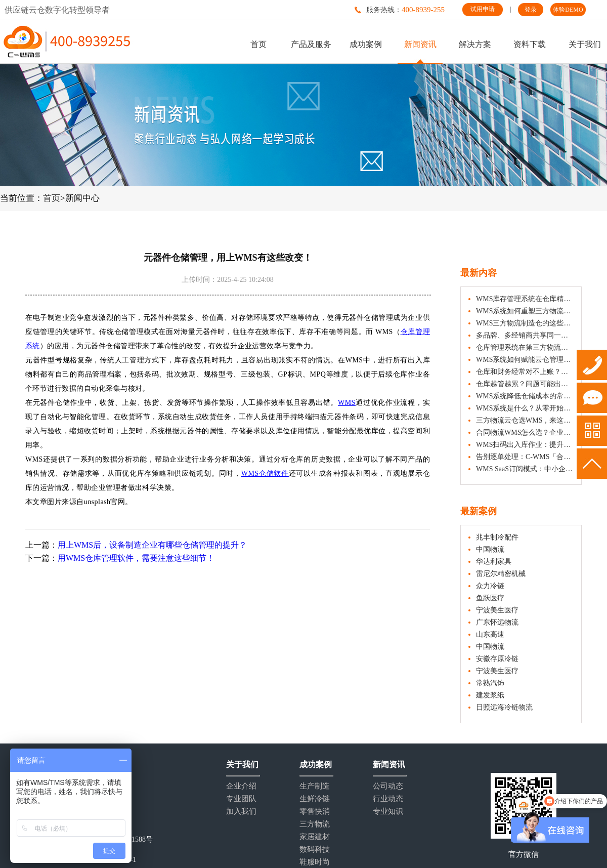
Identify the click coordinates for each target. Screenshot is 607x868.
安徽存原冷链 (497, 659)
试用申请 (483, 9)
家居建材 (315, 837)
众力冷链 (490, 586)
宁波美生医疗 (497, 610)
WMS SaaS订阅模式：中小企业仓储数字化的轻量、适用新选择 (525, 469)
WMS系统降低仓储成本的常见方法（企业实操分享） (525, 396)
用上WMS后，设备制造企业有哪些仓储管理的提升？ (152, 545)
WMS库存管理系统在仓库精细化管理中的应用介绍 (525, 299)
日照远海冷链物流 (504, 707)
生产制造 (315, 786)
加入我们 (241, 812)
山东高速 (490, 634)
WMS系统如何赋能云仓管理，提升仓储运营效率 (525, 360)
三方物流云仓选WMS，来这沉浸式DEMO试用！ (525, 420)
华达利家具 (494, 562)
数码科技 (315, 850)
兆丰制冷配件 (497, 537)
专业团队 (241, 799)
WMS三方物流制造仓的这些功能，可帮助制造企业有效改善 (525, 323)
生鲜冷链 (315, 799)
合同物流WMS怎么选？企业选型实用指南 (525, 432)
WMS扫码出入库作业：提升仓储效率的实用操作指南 (525, 445)
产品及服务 (311, 44)
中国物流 (490, 549)
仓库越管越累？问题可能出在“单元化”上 (525, 384)
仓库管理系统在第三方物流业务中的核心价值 (525, 347)
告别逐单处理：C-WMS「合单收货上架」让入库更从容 (525, 457)
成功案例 (366, 44)
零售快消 (315, 812)
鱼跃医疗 (490, 598)
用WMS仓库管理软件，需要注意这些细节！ (136, 558)
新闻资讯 (420, 44)
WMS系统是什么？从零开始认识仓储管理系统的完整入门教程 (525, 408)
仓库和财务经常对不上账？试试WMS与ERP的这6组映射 (525, 372)
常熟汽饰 (490, 683)
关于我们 (585, 44)
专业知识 (388, 812)
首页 (258, 44)
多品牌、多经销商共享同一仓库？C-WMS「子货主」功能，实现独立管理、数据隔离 (525, 335)
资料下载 (530, 44)
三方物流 (315, 824)
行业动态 (388, 799)
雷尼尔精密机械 (501, 574)
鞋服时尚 (315, 862)
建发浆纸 (490, 695)
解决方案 (475, 44)
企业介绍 (241, 786)
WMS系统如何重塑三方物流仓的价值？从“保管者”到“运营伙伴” (525, 311)
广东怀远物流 (497, 622)
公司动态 (388, 786)
